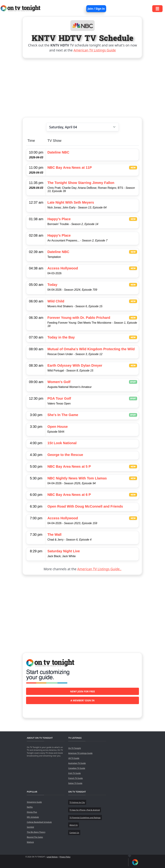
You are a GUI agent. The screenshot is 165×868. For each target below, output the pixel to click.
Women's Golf (59, 382)
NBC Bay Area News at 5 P (69, 466)
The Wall (54, 535)
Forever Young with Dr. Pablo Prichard (79, 318)
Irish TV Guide (74, 773)
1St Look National (62, 443)
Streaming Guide (34, 802)
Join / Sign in (96, 9)
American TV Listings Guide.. (99, 569)
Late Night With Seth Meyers (71, 202)
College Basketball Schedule (39, 822)
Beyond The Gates (35, 837)
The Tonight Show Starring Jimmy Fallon (81, 183)
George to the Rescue (65, 455)
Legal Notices (52, 857)
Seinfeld (30, 827)
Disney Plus (32, 812)
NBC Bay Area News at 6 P (69, 495)
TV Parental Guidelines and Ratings (85, 817)
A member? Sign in (82, 700)
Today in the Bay (61, 337)
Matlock (30, 842)
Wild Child (56, 301)
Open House (58, 427)
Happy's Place (59, 219)
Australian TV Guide (77, 763)
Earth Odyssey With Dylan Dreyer (75, 365)
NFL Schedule (33, 817)
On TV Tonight (74, 748)
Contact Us (74, 833)
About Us (73, 825)
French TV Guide (75, 778)
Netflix (30, 807)
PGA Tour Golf (59, 398)
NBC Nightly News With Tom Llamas (77, 478)
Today (52, 285)
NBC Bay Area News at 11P (70, 168)
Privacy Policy (65, 857)
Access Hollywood (63, 268)
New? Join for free (82, 691)
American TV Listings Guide (95, 50)
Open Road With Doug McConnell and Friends (85, 506)
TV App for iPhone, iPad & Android (85, 810)
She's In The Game (63, 415)
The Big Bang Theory (36, 832)
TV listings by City (77, 802)
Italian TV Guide (75, 783)
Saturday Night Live (64, 551)
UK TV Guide (74, 758)
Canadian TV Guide (77, 768)
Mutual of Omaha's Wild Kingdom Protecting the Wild (91, 349)
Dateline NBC (58, 152)
